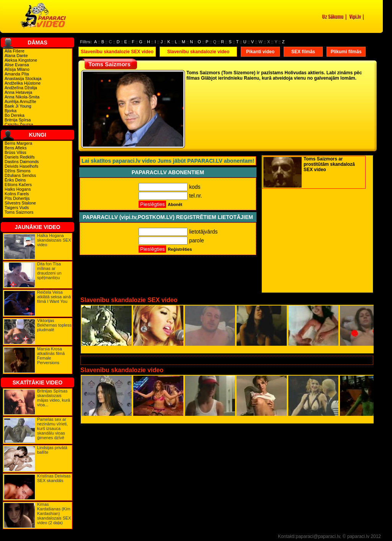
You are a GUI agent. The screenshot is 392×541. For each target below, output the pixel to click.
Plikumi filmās (346, 52)
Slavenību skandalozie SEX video (117, 52)
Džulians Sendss (20, 175)
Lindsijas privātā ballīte (52, 450)
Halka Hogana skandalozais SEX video (54, 240)
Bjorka (11, 111)
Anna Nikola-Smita (22, 97)
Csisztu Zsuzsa (19, 124)
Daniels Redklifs (20, 157)
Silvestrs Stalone (20, 203)
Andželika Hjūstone (23, 83)
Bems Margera (18, 143)
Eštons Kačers (18, 185)
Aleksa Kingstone (21, 60)
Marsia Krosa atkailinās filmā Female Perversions (51, 356)
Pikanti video (260, 52)
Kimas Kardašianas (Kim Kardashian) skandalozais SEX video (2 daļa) (54, 513)
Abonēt (175, 204)
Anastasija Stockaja (23, 78)
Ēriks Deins (15, 180)
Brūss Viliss (16, 152)
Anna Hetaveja (18, 92)
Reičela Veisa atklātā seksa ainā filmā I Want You (54, 297)
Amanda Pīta (17, 74)
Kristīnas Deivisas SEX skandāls (54, 478)
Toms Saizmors (19, 212)
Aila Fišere (15, 51)
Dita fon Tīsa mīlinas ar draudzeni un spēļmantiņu (49, 271)
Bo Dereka (15, 115)
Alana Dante (16, 56)
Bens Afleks (16, 148)
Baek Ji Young (18, 106)
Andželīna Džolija (21, 88)
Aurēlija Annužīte (20, 101)
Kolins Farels (17, 194)
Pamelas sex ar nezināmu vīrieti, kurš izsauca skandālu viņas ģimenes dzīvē (52, 428)
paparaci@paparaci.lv (318, 536)
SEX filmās (303, 52)
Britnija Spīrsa (18, 120)
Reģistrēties (180, 249)
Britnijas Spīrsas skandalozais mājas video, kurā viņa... (54, 398)
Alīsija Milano (17, 69)
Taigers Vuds (17, 208)
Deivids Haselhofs (21, 166)
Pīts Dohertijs (17, 198)
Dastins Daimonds (22, 162)
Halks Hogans (18, 189)
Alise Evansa (17, 65)
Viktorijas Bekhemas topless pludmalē (54, 325)
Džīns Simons (18, 171)
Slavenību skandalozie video (198, 52)
